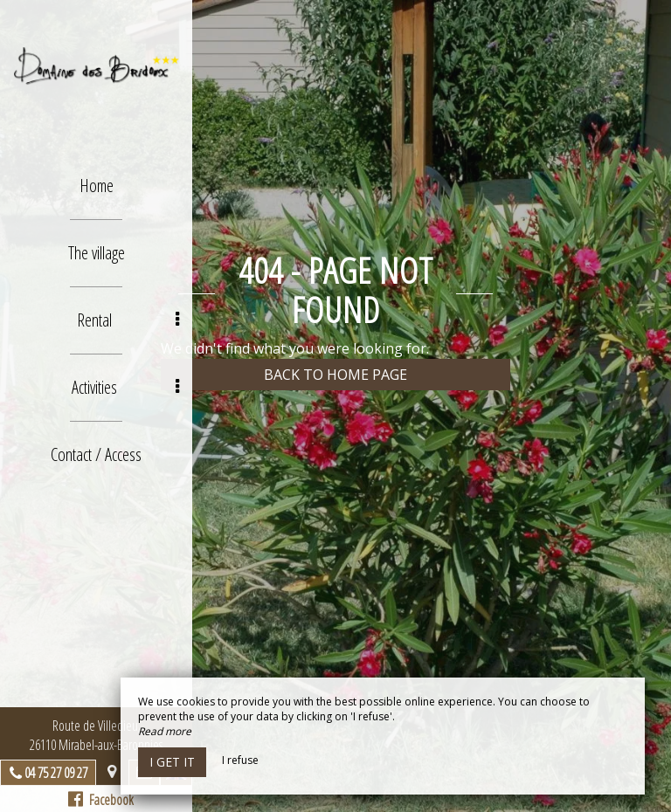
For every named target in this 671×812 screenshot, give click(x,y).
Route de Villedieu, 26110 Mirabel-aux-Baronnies (96, 735)
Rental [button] (128, 320)
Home (97, 186)
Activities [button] (125, 387)
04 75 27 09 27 (56, 773)
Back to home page (335, 375)
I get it (172, 762)
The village (97, 253)
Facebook (101, 800)
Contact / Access (96, 454)
